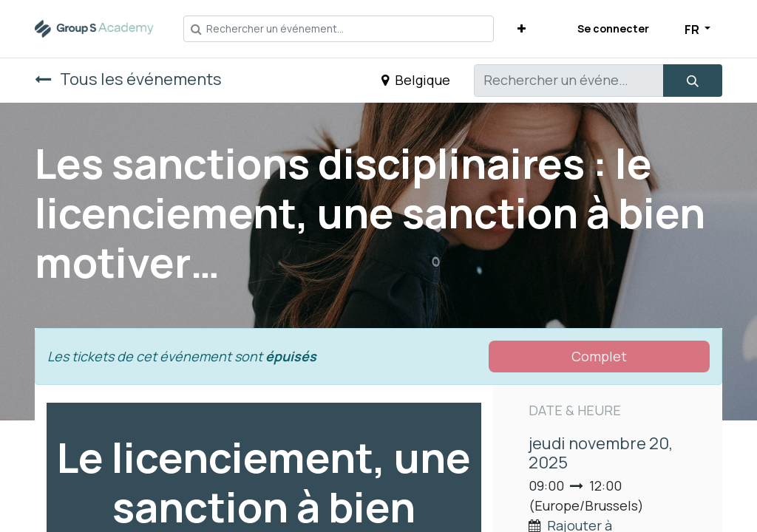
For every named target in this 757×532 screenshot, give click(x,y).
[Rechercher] (693, 81)
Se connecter (613, 28)
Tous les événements (128, 79)
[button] (522, 28)
